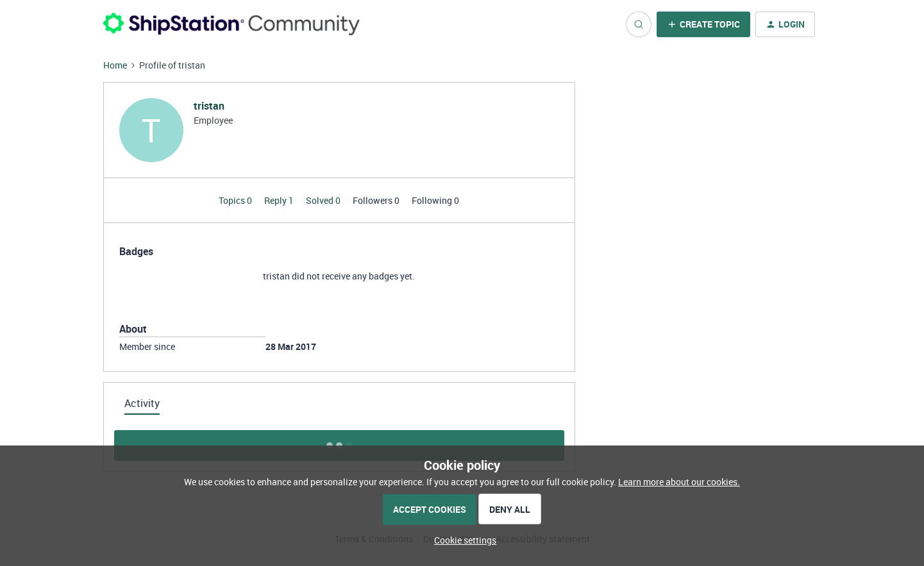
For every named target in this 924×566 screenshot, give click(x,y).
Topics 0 (236, 200)
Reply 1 (280, 200)
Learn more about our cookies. (679, 482)
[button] (703, 24)
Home (115, 65)
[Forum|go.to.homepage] (231, 24)
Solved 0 (324, 200)
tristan (209, 106)
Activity (142, 403)
